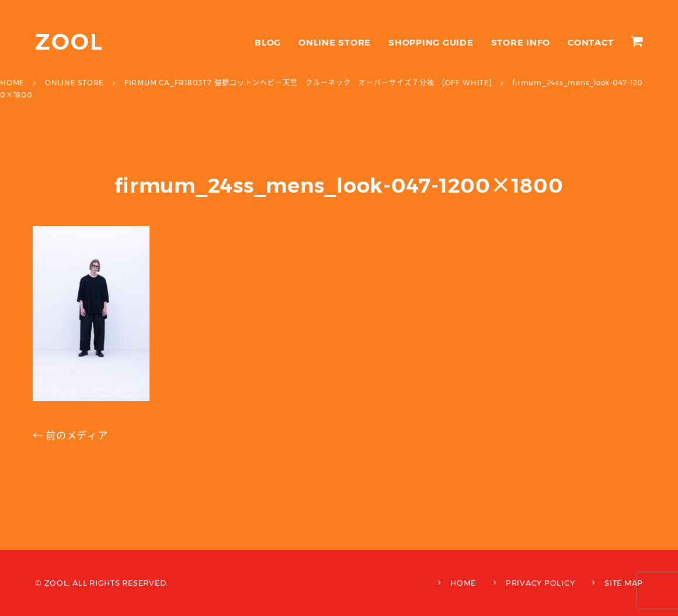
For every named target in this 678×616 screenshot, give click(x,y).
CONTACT (590, 42)
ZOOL (69, 42)
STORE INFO (521, 42)
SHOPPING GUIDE (431, 42)
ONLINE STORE (335, 42)
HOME (463, 583)
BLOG (268, 42)
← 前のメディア (70, 436)
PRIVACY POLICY (540, 583)
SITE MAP (624, 583)
